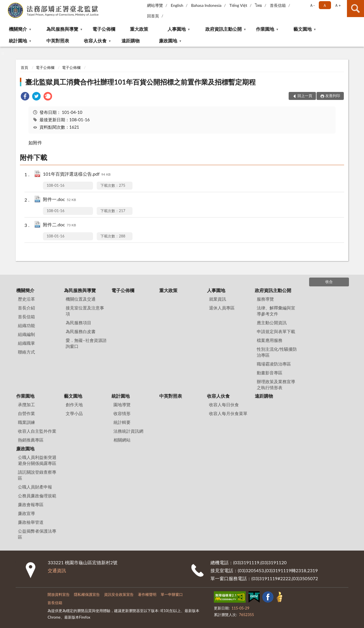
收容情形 (122, 413)
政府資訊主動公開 (224, 29)
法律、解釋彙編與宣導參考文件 (276, 311)
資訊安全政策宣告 (119, 594)
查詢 (355, 9)
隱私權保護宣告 (87, 594)
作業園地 (265, 29)
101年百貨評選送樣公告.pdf (77, 174)
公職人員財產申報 (35, 487)
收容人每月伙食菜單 (228, 413)
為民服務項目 (78, 323)
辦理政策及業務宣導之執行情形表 (276, 384)
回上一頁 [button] (305, 96)
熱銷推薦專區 (31, 440)
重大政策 (139, 29)
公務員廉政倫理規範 (37, 496)
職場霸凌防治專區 (274, 364)
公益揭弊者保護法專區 (37, 534)
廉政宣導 (26, 513)
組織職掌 (26, 343)
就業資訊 (218, 299)
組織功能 (26, 325)
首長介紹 (26, 308)
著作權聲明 (147, 594)
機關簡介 (18, 29)
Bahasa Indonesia (206, 5)
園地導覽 (122, 405)
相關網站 (122, 440)
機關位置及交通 (81, 299)
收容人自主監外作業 (37, 431)
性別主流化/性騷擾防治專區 (277, 352)
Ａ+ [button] (338, 5)
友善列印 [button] (333, 96)
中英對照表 (58, 41)
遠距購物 (131, 41)
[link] (25, 97)
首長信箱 (278, 5)
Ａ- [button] (312, 5)
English (177, 5)
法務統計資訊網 (128, 431)
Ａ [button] (325, 5)
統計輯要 (122, 422)
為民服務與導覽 (62, 29)
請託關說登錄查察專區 (37, 475)
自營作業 (26, 413)
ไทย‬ (258, 5)
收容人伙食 (95, 41)
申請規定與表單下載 (276, 331)
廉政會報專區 (31, 504)
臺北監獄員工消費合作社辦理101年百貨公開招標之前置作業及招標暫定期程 (140, 82)
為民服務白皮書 (81, 331)
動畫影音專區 (270, 373)
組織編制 (26, 334)
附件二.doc (59, 225)
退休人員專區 (222, 308)
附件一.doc (59, 200)
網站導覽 (155, 5)
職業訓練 (26, 422)
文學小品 (74, 413)
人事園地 (177, 29)
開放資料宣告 (59, 594)
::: (5, 4)
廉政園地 (168, 41)
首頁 (24, 67)
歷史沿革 (26, 299)
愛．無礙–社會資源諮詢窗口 (86, 343)
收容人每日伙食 (224, 405)
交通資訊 (57, 570)
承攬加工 (26, 405)
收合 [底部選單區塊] (329, 282)
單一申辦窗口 (172, 594)
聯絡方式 (26, 352)
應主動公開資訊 (272, 323)
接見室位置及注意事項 (85, 311)
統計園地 (18, 41)
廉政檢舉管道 (31, 522)
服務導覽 (265, 299)
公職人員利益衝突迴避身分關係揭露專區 (37, 460)
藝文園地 (303, 29)
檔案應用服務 (270, 340)
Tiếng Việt (238, 5)
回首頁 (153, 16)
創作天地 (74, 405)
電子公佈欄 (104, 29)
